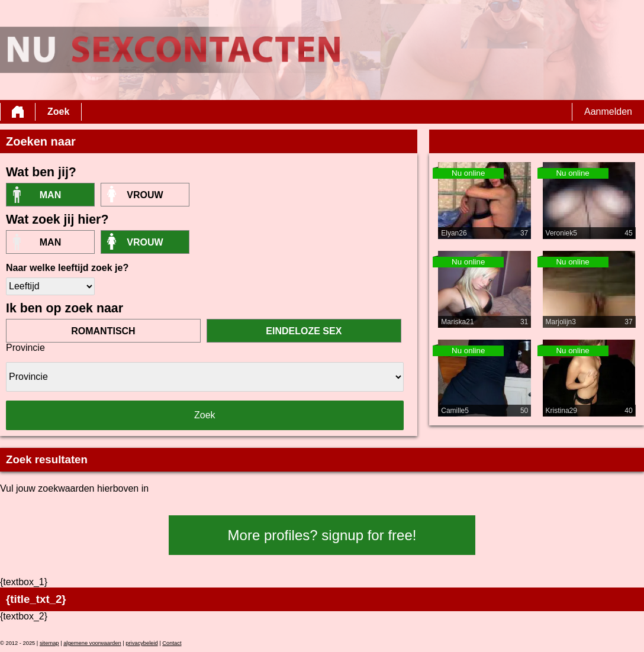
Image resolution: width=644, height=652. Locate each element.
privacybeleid (141, 643)
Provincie (25, 348)
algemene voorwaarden (92, 643)
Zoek (58, 112)
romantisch (103, 331)
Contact (172, 643)
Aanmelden (608, 112)
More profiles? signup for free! (322, 535)
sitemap (49, 643)
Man (50, 195)
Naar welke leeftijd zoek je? (67, 268)
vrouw (145, 195)
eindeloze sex (304, 331)
